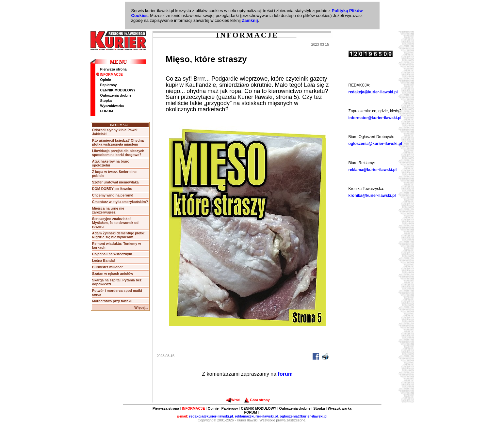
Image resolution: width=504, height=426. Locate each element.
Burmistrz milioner (107, 267)
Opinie (106, 80)
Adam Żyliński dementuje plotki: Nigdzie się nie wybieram (119, 235)
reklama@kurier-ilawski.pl (373, 170)
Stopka (106, 101)
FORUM (107, 111)
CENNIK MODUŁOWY (118, 90)
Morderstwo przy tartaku (112, 301)
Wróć (233, 400)
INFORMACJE (109, 74)
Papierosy (109, 85)
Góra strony (257, 400)
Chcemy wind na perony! (113, 195)
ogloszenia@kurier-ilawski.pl (375, 144)
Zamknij (250, 20)
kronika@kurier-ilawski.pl (372, 196)
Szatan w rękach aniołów (113, 274)
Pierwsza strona (114, 69)
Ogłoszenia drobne (116, 95)
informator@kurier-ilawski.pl (375, 118)
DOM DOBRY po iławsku (112, 189)
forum (285, 374)
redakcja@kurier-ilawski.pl (373, 92)
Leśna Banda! (104, 260)
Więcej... (141, 308)
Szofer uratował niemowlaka (115, 182)
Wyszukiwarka (112, 106)
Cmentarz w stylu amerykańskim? (120, 202)
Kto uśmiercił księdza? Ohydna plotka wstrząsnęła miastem (118, 142)
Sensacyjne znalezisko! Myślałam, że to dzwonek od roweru (115, 223)
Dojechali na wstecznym (112, 254)
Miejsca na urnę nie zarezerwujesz (108, 210)
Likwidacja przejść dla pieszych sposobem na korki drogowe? (118, 153)
